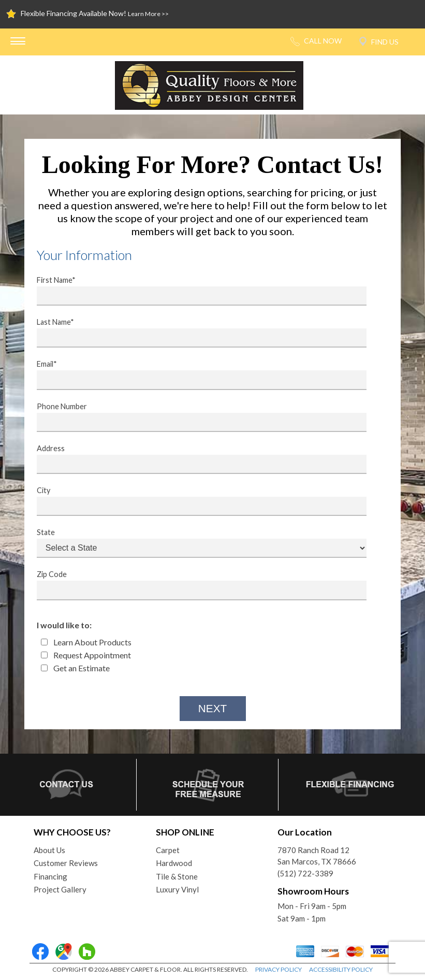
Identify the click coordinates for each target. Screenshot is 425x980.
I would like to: (64, 625)
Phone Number (195, 417)
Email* (195, 374)
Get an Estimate (75, 668)
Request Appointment (86, 655)
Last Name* (195, 333)
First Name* (195, 291)
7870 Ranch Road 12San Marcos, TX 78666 (317, 856)
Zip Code (195, 585)
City (195, 501)
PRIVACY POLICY (279, 969)
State (195, 543)
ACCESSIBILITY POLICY (341, 969)
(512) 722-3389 (305, 873)
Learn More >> (148, 14)
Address (195, 459)
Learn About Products (86, 642)
